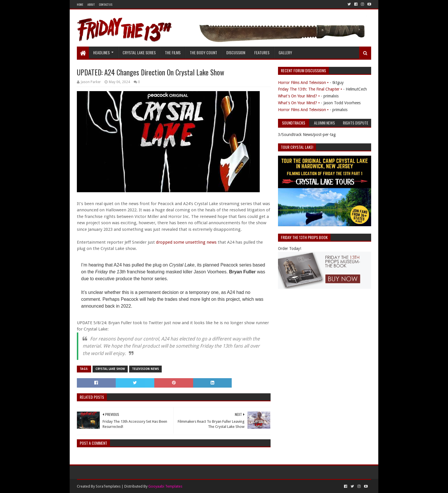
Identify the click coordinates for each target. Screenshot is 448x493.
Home (80, 4)
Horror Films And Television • (303, 83)
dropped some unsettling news (186, 242)
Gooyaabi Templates (165, 486)
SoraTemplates (108, 486)
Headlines (101, 52)
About (91, 4)
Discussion (236, 52)
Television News (145, 369)
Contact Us (106, 4)
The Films (173, 52)
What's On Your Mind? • (299, 96)
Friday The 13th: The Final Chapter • (310, 89)
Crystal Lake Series (139, 52)
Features (262, 52)
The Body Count (203, 52)
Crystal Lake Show (110, 369)
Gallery (285, 52)
